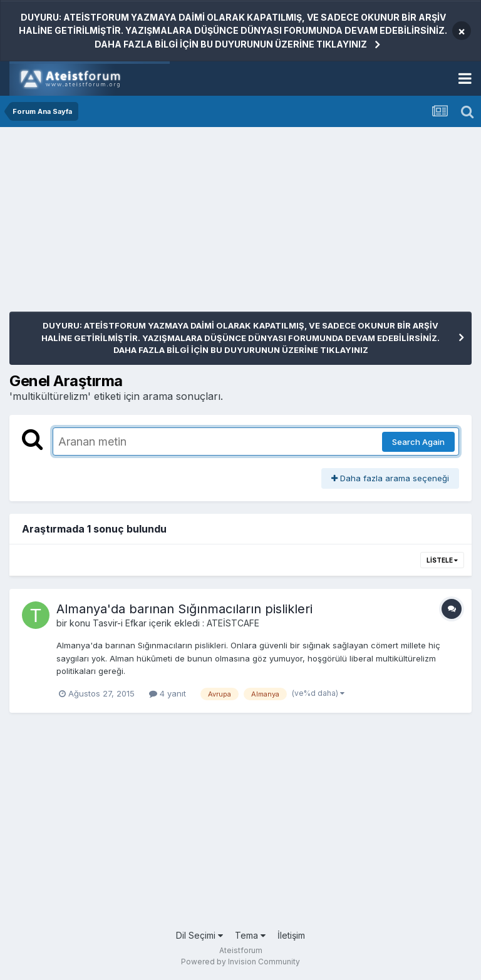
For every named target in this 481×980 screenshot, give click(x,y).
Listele (442, 560)
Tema (250, 935)
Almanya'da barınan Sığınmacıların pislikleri (184, 609)
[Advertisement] (156, 224)
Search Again (418, 442)
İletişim (291, 935)
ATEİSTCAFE (233, 623)
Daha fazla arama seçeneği (390, 478)
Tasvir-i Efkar (120, 623)
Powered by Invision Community (240, 962)
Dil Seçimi (199, 935)
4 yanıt (168, 693)
